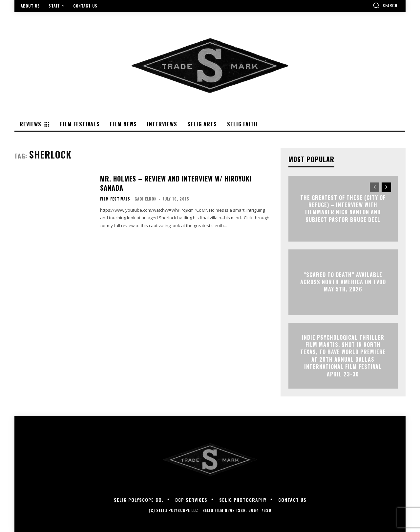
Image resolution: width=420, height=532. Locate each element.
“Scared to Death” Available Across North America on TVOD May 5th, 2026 (343, 282)
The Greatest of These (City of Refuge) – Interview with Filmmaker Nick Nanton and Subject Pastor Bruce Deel (343, 209)
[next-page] (386, 187)
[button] (385, 5)
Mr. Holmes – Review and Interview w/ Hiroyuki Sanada (176, 183)
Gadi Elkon (146, 199)
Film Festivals (115, 199)
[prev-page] (375, 187)
